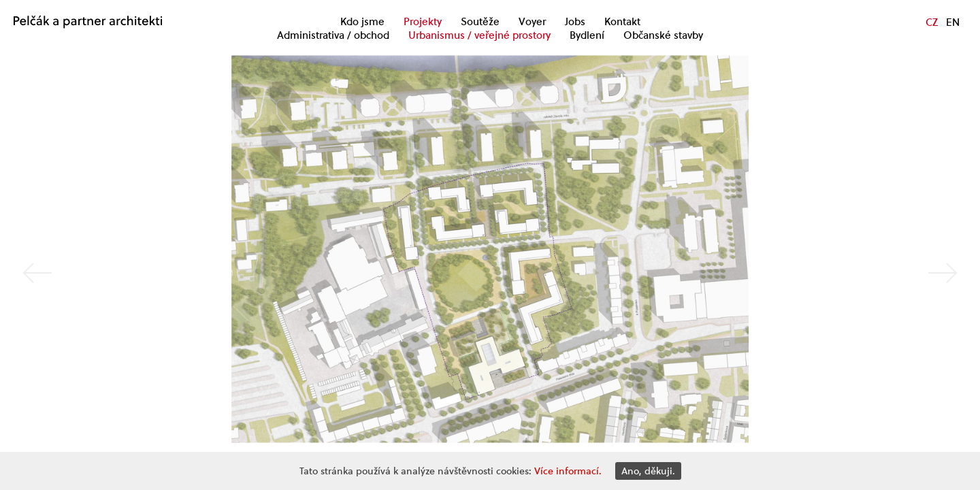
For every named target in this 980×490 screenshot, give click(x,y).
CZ (932, 22)
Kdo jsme (362, 22)
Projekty (423, 22)
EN (953, 22)
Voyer (532, 22)
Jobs (575, 22)
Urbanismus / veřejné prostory (479, 35)
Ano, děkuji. (648, 471)
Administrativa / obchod (333, 35)
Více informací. (568, 471)
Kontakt (622, 22)
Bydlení (587, 35)
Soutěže (480, 22)
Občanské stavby (663, 35)
